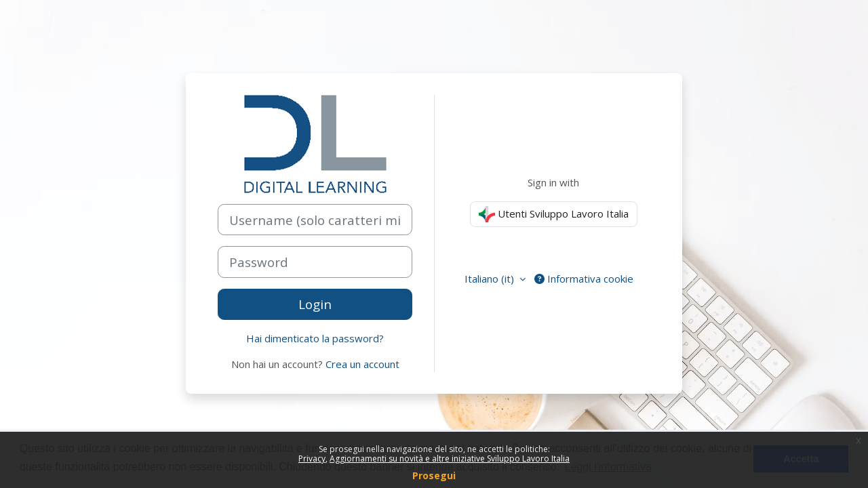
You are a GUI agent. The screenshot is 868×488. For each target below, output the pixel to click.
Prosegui (434, 475)
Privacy (312, 459)
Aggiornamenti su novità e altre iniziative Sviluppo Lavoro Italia (450, 459)
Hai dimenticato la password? (315, 338)
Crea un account (362, 364)
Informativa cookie (584, 279)
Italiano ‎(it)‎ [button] (491, 279)
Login (315, 304)
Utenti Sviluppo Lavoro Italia (554, 214)
